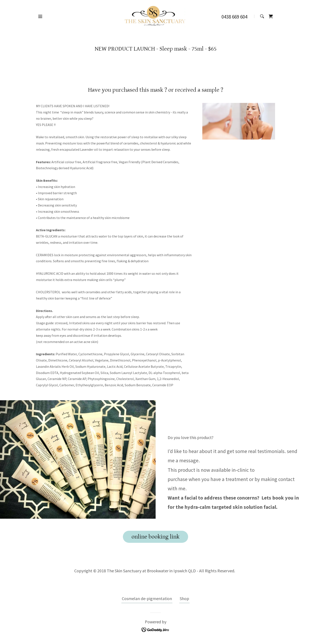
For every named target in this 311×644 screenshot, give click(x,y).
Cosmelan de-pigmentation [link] (147, 598)
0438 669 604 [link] (234, 17)
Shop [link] (184, 598)
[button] (40, 16)
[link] (155, 16)
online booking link (155, 537)
